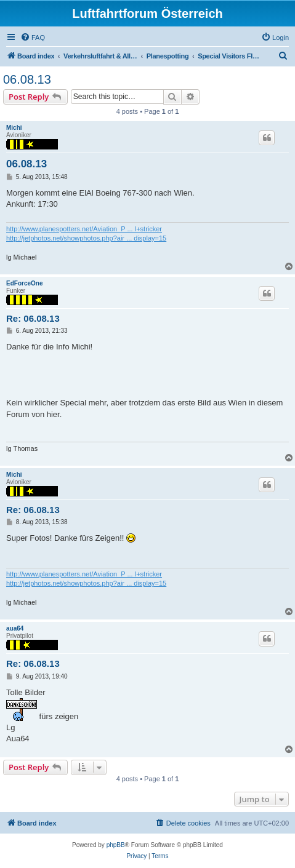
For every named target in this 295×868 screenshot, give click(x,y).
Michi (14, 128)
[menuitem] (33, 38)
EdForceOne (24, 283)
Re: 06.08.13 (33, 318)
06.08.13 (27, 79)
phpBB (116, 845)
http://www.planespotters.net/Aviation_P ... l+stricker (84, 229)
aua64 (15, 628)
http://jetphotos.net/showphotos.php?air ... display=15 (86, 238)
